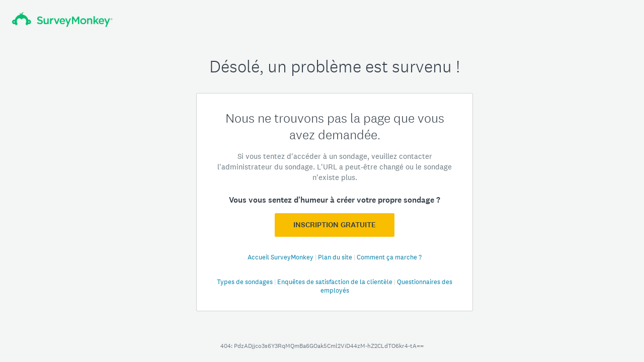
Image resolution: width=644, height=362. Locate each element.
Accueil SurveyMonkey (281, 257)
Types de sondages (246, 282)
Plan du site (336, 257)
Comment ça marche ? (389, 257)
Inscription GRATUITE (335, 225)
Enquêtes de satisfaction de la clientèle (336, 282)
